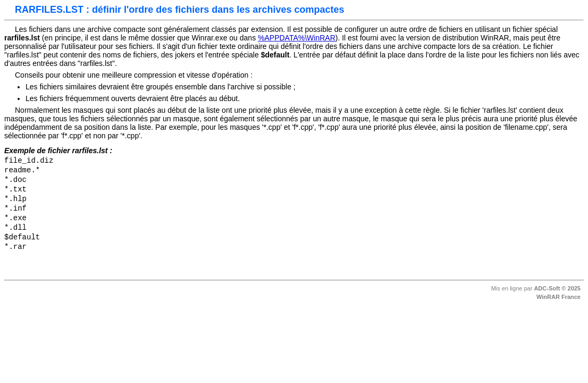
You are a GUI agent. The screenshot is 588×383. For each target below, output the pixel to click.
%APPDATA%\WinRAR (297, 38)
